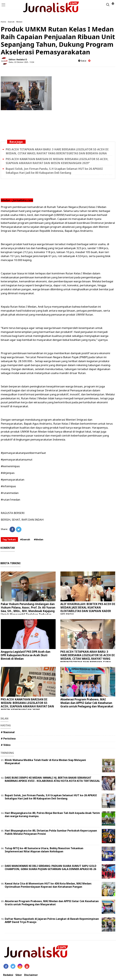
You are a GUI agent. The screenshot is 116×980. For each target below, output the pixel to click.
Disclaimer (31, 975)
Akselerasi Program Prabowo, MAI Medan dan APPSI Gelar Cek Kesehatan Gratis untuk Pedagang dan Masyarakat (87, 703)
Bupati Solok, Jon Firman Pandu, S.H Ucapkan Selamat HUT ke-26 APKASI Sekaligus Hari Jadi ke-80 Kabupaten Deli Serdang (51, 797)
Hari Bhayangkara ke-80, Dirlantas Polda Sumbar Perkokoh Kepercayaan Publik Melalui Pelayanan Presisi (51, 832)
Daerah (11, 22)
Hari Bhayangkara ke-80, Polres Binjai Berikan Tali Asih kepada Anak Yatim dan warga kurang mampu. (52, 815)
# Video (6, 745)
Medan (19, 22)
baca (82, 61)
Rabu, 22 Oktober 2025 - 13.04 (21, 62)
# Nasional (8, 732)
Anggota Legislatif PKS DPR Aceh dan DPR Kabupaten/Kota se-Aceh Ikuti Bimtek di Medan (26, 655)
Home (3, 22)
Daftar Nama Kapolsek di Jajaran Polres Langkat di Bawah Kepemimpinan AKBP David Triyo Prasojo (52, 920)
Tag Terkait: (9, 539)
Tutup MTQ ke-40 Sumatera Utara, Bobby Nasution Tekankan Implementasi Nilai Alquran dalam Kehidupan (44, 850)
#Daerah (25, 539)
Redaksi (8, 975)
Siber (19, 975)
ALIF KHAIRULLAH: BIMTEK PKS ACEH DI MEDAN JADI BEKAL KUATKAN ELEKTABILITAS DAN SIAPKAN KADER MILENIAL (88, 609)
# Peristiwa (8, 739)
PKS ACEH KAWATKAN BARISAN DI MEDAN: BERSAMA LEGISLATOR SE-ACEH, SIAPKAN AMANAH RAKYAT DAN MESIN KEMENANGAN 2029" (27, 705)
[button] (113, 2)
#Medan (39, 539)
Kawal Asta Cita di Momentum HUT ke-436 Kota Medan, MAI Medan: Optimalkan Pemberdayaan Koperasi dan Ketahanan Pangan (48, 885)
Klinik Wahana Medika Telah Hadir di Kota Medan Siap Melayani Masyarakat (45, 762)
